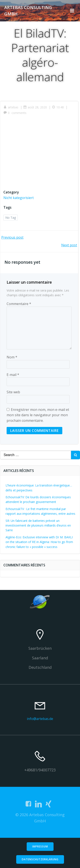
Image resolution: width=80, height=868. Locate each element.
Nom (12, 357)
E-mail (13, 375)
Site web (13, 392)
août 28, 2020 (35, 107)
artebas (11, 107)
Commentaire (19, 304)
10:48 (58, 107)
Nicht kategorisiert (19, 198)
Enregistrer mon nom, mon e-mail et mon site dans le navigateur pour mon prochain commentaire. (38, 415)
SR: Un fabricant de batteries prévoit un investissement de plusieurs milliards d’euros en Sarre (38, 525)
